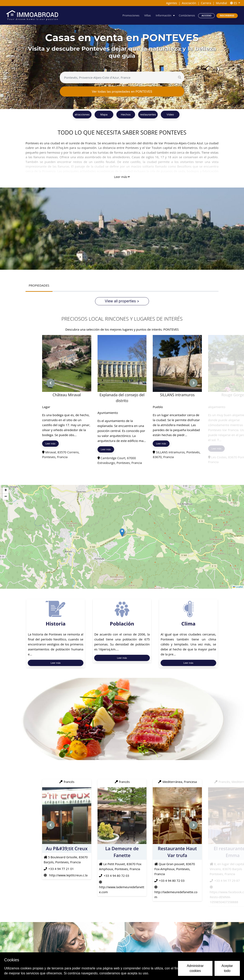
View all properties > (122, 301)
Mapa (104, 114)
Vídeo (170, 114)
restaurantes (148, 114)
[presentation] (51, 383)
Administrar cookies (195, 968)
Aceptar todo (227, 968)
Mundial (221, 3)
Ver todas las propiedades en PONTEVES (122, 91)
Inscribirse (227, 16)
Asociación (189, 3)
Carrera (206, 3)
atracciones (82, 114)
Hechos (126, 114)
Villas (148, 15)
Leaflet (238, 587)
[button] (122, 533)
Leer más (122, 177)
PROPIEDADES (39, 285)
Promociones (131, 15)
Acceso (206, 16)
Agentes (172, 3)
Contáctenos (187, 15)
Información (163, 15)
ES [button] (234, 3)
